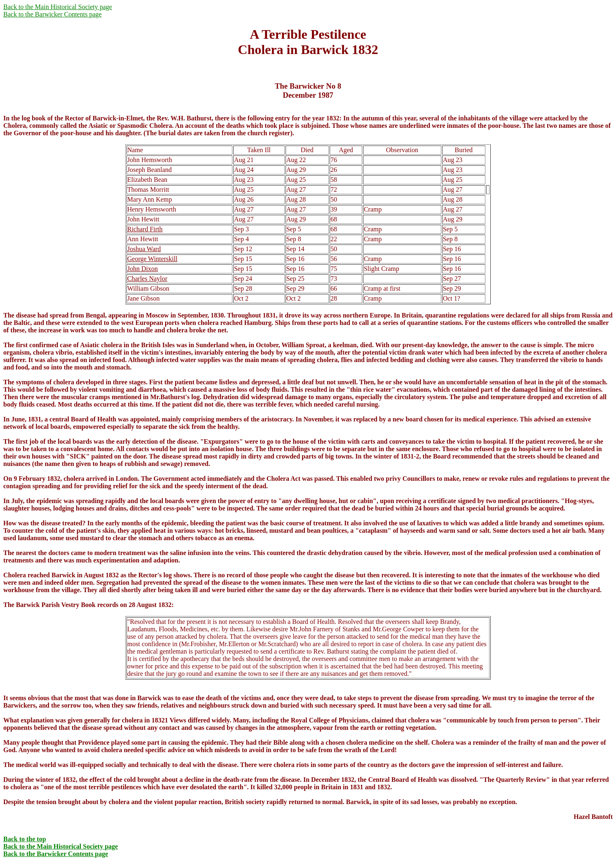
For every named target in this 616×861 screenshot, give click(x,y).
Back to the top (25, 839)
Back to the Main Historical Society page (58, 7)
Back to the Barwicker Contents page (53, 14)
